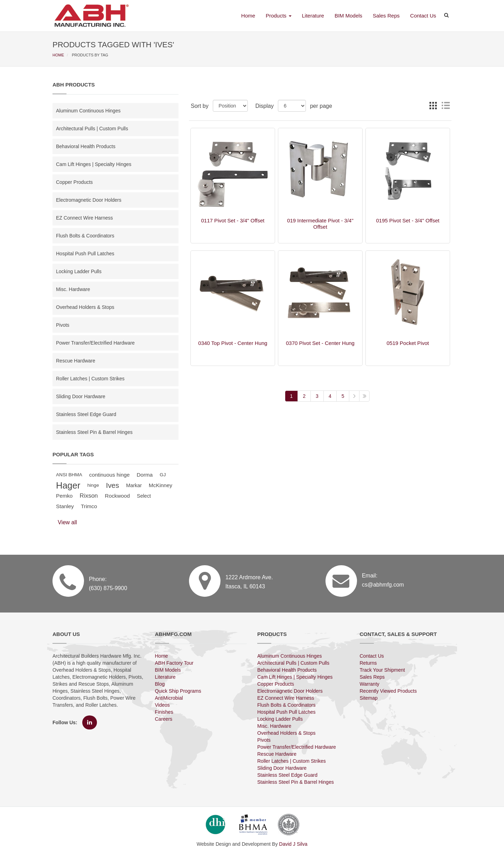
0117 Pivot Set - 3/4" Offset (233, 220)
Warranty (370, 684)
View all (67, 522)
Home (248, 16)
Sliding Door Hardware (81, 396)
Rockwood (117, 496)
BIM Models (348, 16)
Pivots (63, 325)
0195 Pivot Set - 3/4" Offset (408, 220)
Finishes (164, 712)
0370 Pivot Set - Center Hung (320, 343)
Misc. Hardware (73, 289)
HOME (59, 55)
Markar (134, 485)
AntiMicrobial (169, 698)
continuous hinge (110, 475)
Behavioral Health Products (86, 146)
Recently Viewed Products (388, 691)
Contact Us (423, 16)
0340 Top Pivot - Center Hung (233, 343)
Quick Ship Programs (178, 691)
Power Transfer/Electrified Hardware (95, 343)
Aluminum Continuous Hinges (88, 111)
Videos (163, 705)
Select (144, 496)
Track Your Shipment (382, 670)
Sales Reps (386, 16)
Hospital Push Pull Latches (85, 254)
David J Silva (293, 844)
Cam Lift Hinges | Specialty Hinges (94, 164)
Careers (164, 719)
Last (364, 396)
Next (354, 396)
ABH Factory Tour (174, 663)
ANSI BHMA (69, 475)
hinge (93, 485)
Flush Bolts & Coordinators (85, 236)
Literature (313, 16)
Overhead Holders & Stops (85, 307)
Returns (368, 663)
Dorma (145, 475)
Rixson (89, 496)
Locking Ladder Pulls (79, 271)
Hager (68, 485)
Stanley (65, 506)
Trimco (89, 506)
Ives (113, 485)
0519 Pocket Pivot (408, 343)
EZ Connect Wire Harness (85, 218)
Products (278, 16)
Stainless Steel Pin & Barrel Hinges (94, 432)
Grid (433, 105)
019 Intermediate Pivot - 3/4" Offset (320, 224)
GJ (163, 475)
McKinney (160, 485)
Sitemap (369, 698)
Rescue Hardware (76, 361)
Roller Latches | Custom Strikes (90, 379)
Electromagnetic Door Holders (89, 200)
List (446, 105)
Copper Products (74, 182)
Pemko (64, 496)
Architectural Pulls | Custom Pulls (92, 129)
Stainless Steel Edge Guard (86, 414)
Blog (160, 684)
